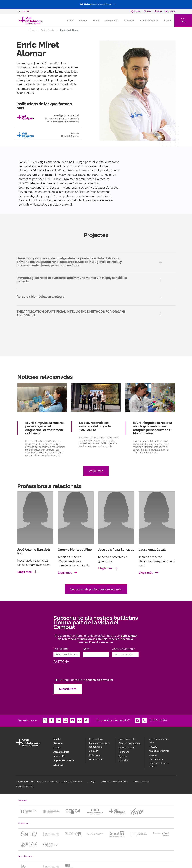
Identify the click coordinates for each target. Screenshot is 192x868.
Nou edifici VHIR (127, 739)
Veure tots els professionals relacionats (96, 589)
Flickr (79, 720)
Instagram (66, 720)
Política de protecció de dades (114, 782)
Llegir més (25, 572)
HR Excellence (97, 760)
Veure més (96, 471)
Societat (167, 20)
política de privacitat (99, 680)
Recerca (83, 20)
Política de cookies (141, 782)
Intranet (153, 755)
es (28, 12)
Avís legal (92, 782)
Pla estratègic (96, 739)
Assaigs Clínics (112, 20)
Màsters (153, 747)
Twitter (45, 720)
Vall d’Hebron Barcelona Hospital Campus (159, 763)
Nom (86, 649)
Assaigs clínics (61, 752)
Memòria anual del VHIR (158, 741)
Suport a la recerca (149, 20)
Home (32, 30)
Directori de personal (129, 743)
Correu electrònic (124, 649)
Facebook (52, 720)
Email (137, 720)
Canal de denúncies (25, 787)
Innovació (129, 20)
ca (19, 12)
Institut (57, 739)
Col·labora (124, 752)
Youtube (72, 720)
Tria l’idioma (61, 649)
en (24, 12)
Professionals (47, 30)
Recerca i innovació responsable (99, 745)
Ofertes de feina (127, 748)
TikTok (86, 720)
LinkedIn (59, 720)
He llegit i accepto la (86, 680)
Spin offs (94, 751)
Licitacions (95, 755)
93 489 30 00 (158, 720)
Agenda (123, 756)
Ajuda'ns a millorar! (159, 751)
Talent (96, 20)
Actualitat (124, 761)
